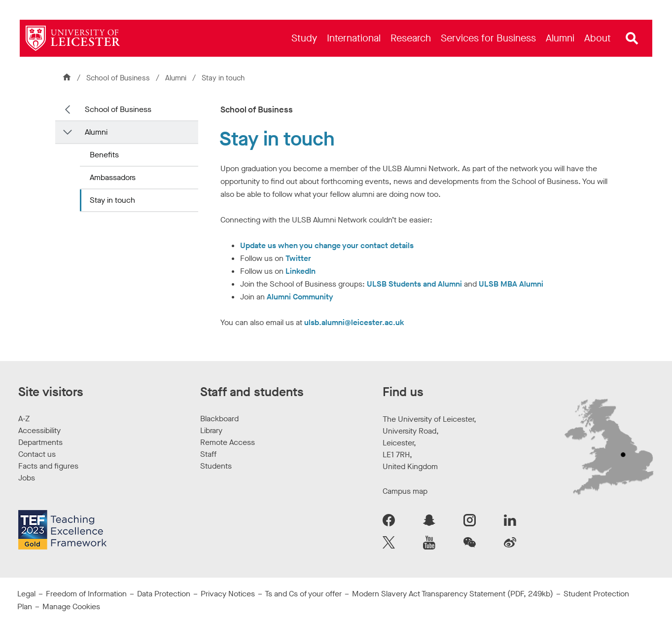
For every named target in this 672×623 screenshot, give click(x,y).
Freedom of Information (86, 594)
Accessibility (39, 430)
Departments (40, 442)
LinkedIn (301, 271)
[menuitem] (304, 38)
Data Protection (164, 594)
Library (211, 430)
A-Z (24, 419)
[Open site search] (632, 38)
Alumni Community (300, 297)
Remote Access (228, 442)
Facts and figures (48, 466)
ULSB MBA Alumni (511, 284)
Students (216, 466)
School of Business (118, 78)
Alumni (177, 78)
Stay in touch (112, 200)
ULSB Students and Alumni (414, 284)
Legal (26, 594)
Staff (208, 454)
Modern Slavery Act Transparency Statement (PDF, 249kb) (453, 594)
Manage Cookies (71, 606)
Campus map (405, 491)
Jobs (27, 478)
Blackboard (219, 419)
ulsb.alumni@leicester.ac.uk (354, 322)
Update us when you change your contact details (327, 245)
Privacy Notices (228, 594)
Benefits (104, 155)
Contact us (37, 454)
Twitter (298, 258)
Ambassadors (113, 177)
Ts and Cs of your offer (303, 594)
